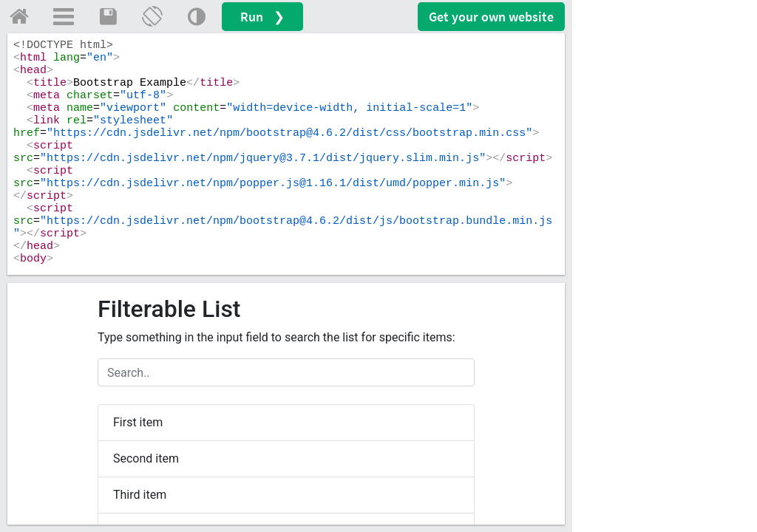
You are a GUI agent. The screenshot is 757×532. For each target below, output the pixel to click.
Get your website (491, 17)
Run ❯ (262, 17)
